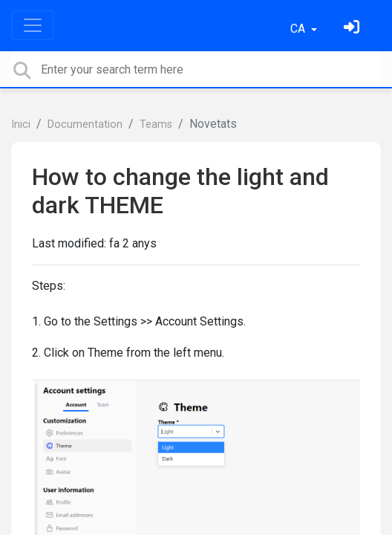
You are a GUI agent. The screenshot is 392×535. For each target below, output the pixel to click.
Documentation (85, 124)
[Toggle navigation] (33, 25)
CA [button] (299, 29)
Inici (21, 124)
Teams (156, 124)
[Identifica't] (353, 29)
